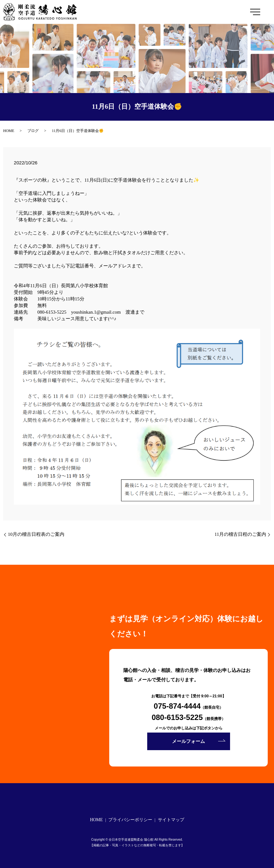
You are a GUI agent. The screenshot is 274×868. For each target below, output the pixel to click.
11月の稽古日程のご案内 (240, 534)
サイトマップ (171, 820)
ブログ (33, 131)
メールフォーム (188, 741)
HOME (9, 131)
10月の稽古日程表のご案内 (36, 534)
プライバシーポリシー (130, 820)
